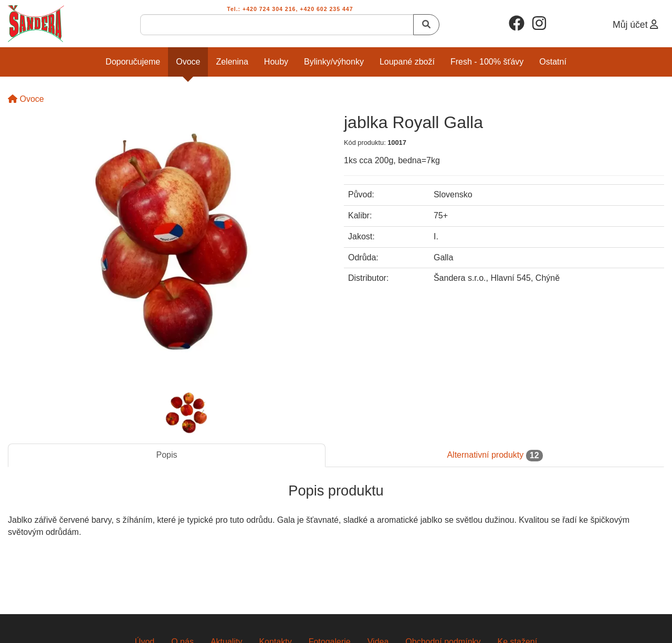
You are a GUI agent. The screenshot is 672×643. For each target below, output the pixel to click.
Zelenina (232, 62)
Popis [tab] (166, 455)
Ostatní (553, 62)
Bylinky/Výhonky (334, 62)
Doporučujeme (133, 62)
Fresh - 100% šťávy (487, 62)
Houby (276, 62)
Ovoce (188, 62)
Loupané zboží (407, 62)
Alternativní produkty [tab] (495, 456)
